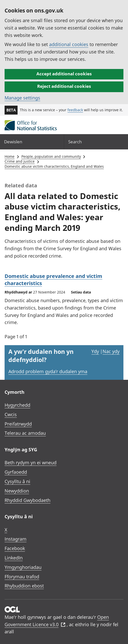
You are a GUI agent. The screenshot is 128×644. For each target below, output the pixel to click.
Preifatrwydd (18, 424)
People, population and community (51, 156)
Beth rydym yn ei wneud (31, 463)
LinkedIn (14, 558)
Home (10, 156)
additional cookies (69, 44)
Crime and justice (20, 161)
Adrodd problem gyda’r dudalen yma (48, 371)
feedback (75, 110)
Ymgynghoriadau (23, 567)
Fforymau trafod (22, 577)
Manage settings (22, 98)
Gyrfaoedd (16, 472)
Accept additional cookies (64, 74)
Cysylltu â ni (17, 481)
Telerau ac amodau (25, 433)
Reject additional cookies (64, 86)
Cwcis (11, 414)
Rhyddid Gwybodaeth (27, 500)
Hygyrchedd (17, 405)
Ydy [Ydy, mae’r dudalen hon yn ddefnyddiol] (95, 351)
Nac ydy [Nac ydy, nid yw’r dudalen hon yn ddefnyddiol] (111, 351)
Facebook (15, 548)
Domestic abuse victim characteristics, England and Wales (54, 166)
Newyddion (17, 491)
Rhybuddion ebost (24, 586)
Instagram (16, 539)
